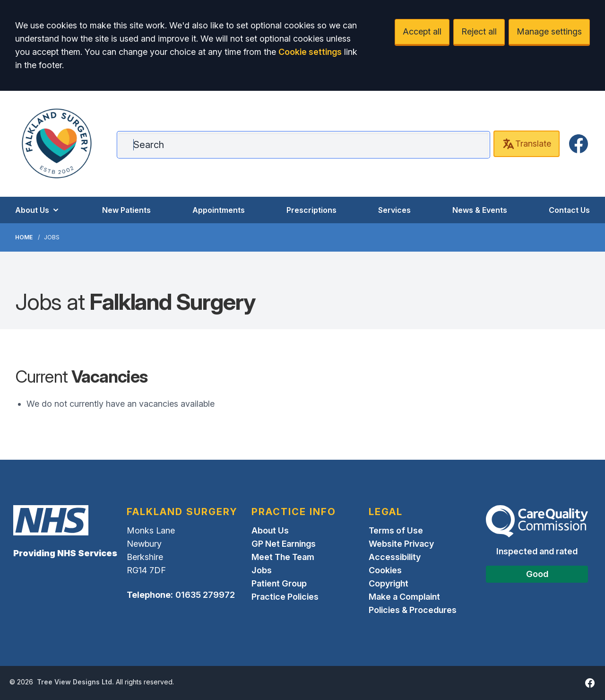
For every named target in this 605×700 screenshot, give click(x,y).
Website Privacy (401, 544)
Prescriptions (311, 210)
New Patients (126, 210)
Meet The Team (283, 557)
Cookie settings (310, 52)
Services (394, 210)
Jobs (262, 570)
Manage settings (549, 31)
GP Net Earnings (284, 544)
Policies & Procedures (413, 610)
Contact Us (569, 210)
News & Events (480, 210)
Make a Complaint (404, 597)
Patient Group (279, 583)
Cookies (385, 570)
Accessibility (395, 557)
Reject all (479, 31)
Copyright (389, 583)
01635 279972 (205, 595)
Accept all (422, 31)
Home (24, 237)
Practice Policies (285, 597)
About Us (38, 210)
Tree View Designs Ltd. (75, 682)
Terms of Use (396, 530)
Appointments (219, 210)
